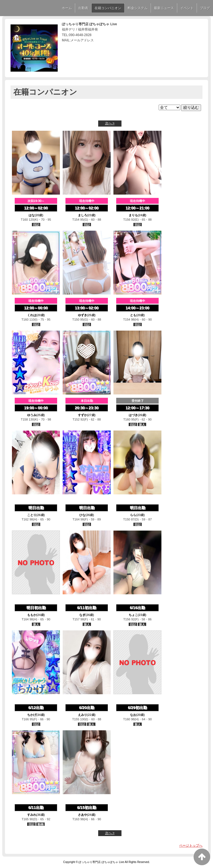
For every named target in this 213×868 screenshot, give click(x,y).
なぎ (82, 615)
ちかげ (32, 715)
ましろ (83, 215)
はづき (133, 415)
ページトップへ (191, 846)
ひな (82, 515)
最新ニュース (164, 8)
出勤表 (83, 8)
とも (133, 315)
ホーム (67, 8)
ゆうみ (32, 415)
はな (32, 215)
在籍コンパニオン (108, 8)
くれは (32, 315)
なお (133, 715)
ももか (32, 615)
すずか (83, 415)
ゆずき (83, 315)
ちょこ (133, 615)
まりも (133, 215)
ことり (32, 515)
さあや (83, 815)
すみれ (32, 815)
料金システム (138, 8)
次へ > (110, 123)
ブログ (205, 8)
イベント (187, 8)
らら (133, 515)
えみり (83, 715)
